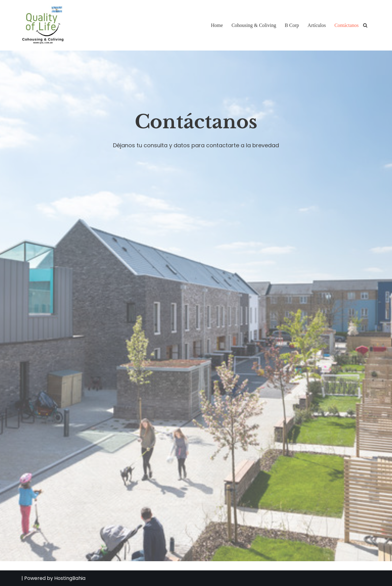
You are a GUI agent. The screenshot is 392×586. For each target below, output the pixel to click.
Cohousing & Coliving (254, 25)
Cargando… (168, 355)
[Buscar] (365, 25)
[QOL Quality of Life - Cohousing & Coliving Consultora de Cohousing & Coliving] (43, 25)
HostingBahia (70, 578)
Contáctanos (347, 25)
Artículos (317, 25)
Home (217, 25)
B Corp (292, 25)
